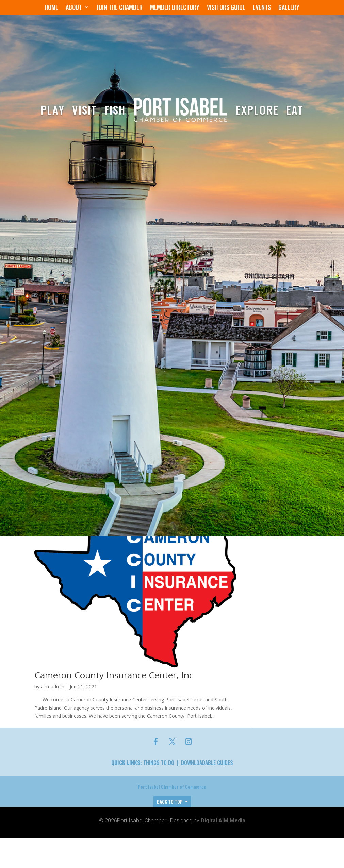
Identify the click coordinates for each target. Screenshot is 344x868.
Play (53, 110)
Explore (257, 110)
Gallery (289, 8)
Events (262, 8)
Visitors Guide (226, 8)
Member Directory (175, 8)
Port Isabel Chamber (63, 646)
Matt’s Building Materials (85, 635)
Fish (115, 110)
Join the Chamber (119, 8)
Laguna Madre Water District (93, 836)
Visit (85, 110)
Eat (295, 110)
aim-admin (53, 696)
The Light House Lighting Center (101, 685)
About (74, 8)
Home (51, 8)
